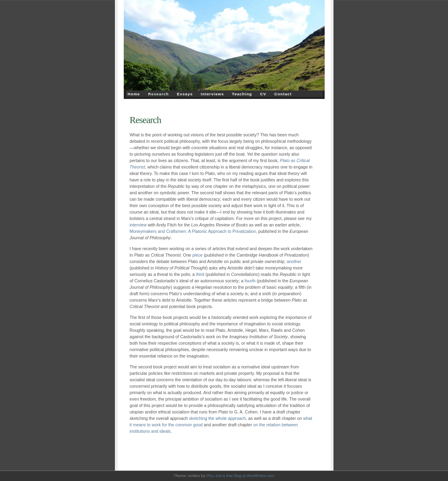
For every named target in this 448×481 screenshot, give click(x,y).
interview (138, 225)
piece (198, 255)
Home (134, 94)
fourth (250, 281)
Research (159, 94)
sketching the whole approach (217, 418)
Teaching (242, 94)
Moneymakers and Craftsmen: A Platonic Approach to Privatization (193, 231)
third (200, 274)
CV (263, 94)
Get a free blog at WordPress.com (245, 476)
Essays (185, 94)
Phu (210, 476)
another (294, 261)
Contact (283, 94)
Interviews (213, 94)
